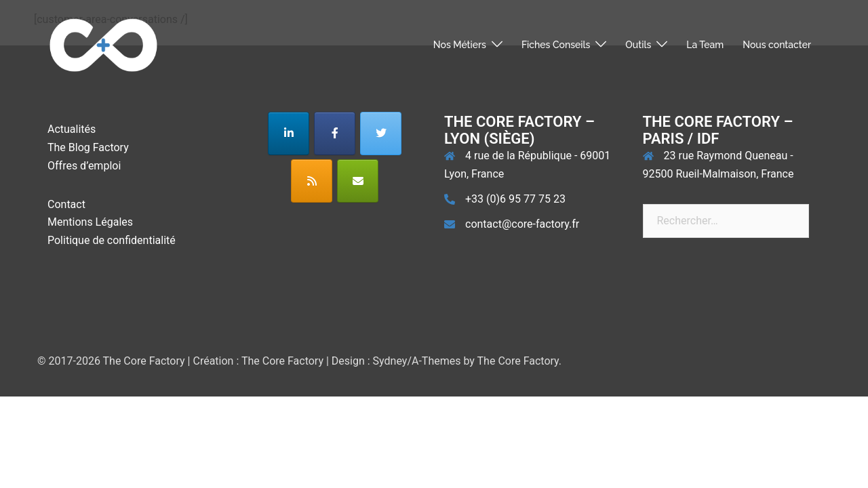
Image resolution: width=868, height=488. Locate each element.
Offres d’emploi (84, 166)
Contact (66, 204)
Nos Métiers (460, 45)
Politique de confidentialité (112, 240)
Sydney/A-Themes (417, 361)
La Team (705, 45)
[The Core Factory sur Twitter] (381, 134)
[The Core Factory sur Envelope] (358, 181)
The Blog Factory (88, 147)
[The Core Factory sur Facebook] (335, 134)
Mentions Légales (90, 222)
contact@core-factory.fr (522, 224)
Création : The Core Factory (258, 361)
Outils (638, 45)
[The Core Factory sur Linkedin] (289, 134)
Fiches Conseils (556, 45)
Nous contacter (777, 45)
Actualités (72, 129)
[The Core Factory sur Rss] (312, 181)
